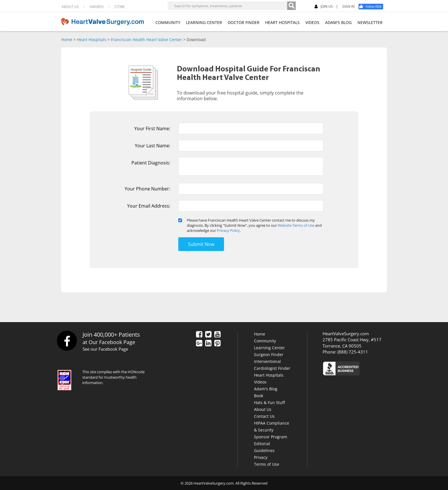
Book (259, 396)
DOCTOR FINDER (244, 22)
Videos (260, 382)
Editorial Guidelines (264, 447)
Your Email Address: (149, 206)
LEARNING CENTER (204, 22)
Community (265, 341)
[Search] (291, 6)
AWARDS (97, 7)
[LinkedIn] (208, 344)
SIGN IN (348, 7)
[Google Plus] (199, 344)
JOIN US (324, 7)
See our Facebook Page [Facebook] (105, 349)
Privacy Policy (228, 230)
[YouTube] (217, 335)
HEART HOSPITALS (282, 22)
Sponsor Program (271, 437)
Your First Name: (152, 128)
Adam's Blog (266, 389)
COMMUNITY (168, 22)
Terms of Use (267, 464)
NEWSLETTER (370, 22)
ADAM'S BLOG (338, 22)
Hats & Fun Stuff (269, 402)
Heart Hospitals (92, 40)
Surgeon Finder (269, 355)
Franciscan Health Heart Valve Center (146, 40)
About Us (263, 409)
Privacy (261, 457)
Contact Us (264, 416)
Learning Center (269, 348)
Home (67, 40)
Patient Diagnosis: (151, 163)
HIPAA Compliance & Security (272, 426)
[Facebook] (373, 7)
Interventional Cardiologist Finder (272, 365)
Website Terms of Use (296, 225)
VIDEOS (312, 22)
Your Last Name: (153, 146)
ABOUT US (70, 7)
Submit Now (201, 244)
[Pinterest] (217, 344)
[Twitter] (208, 335)
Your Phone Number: (147, 189)
